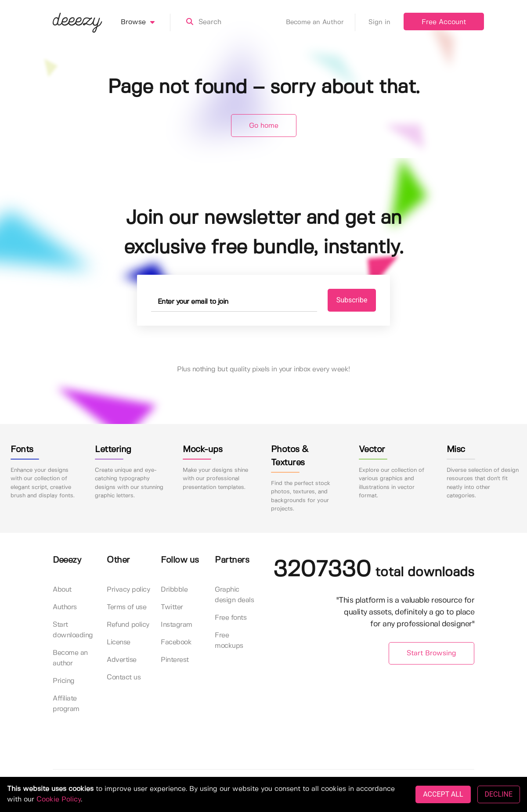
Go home (264, 126)
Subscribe (352, 300)
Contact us (124, 677)
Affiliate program (66, 704)
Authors (65, 607)
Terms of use (126, 607)
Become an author (70, 658)
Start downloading (73, 630)
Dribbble (174, 590)
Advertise (122, 660)
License (119, 642)
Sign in (379, 22)
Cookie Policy (59, 799)
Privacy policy (128, 590)
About (62, 590)
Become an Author (321, 22)
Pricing (64, 681)
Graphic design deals (234, 595)
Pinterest (175, 660)
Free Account (444, 22)
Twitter (172, 607)
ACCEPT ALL (443, 794)
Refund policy (128, 625)
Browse (146, 22)
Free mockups (229, 641)
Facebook (176, 642)
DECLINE (499, 794)
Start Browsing (431, 653)
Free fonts (231, 618)
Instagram (177, 625)
